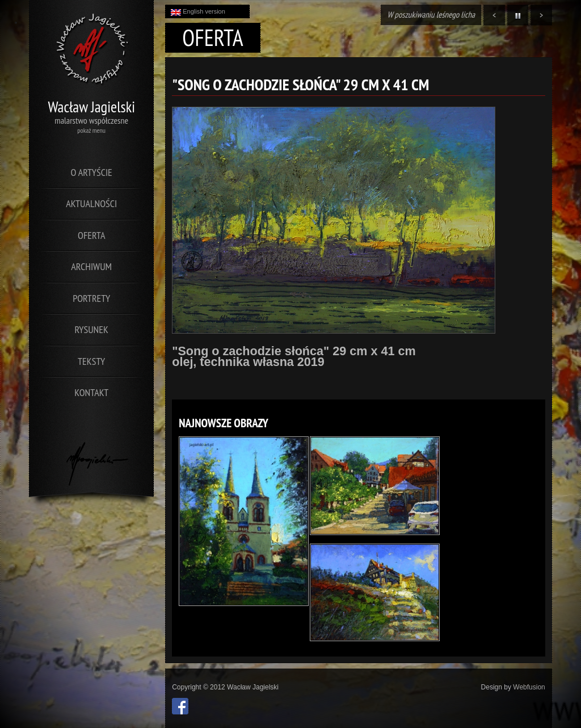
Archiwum (91, 266)
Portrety (91, 298)
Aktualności (91, 203)
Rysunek (92, 329)
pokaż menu (91, 130)
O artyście (92, 172)
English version (198, 12)
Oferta (91, 235)
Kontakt (91, 392)
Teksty (91, 361)
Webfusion (529, 687)
